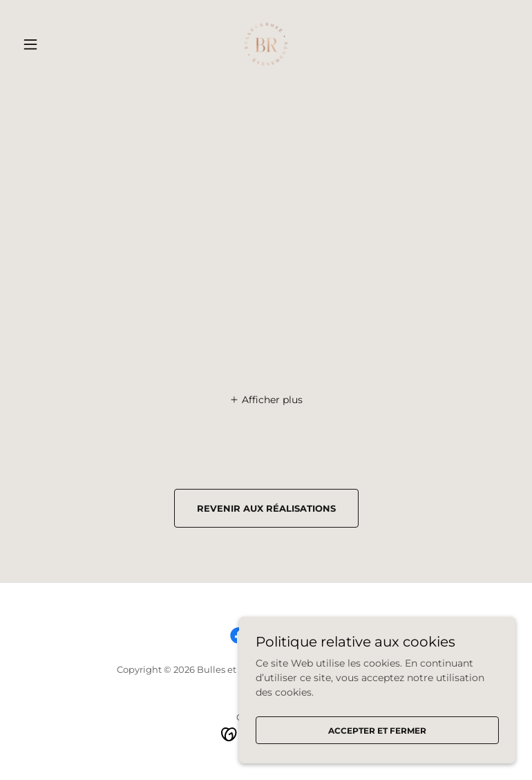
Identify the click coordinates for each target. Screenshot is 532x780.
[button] (54, 44)
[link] (266, 44)
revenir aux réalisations (266, 508)
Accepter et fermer (377, 731)
